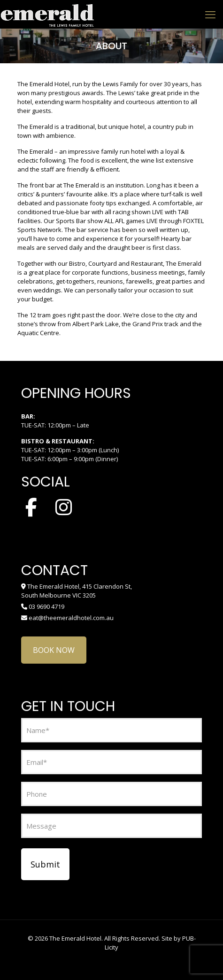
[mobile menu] (210, 14)
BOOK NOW (54, 650)
